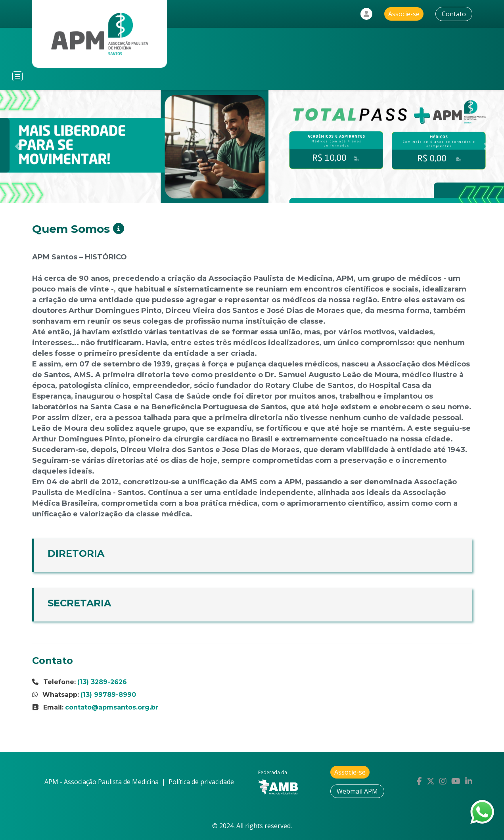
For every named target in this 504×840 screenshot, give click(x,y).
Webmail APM (357, 791)
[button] (18, 147)
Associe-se (404, 14)
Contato (454, 14)
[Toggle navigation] (17, 76)
